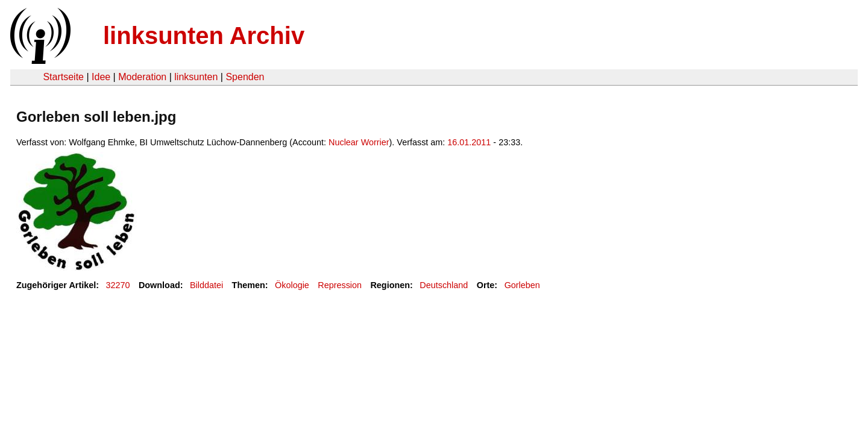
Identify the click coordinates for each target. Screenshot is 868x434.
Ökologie (292, 285)
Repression (340, 285)
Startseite (63, 77)
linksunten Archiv (204, 36)
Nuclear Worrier (359, 142)
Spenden (245, 77)
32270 (118, 285)
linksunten (196, 77)
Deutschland (444, 285)
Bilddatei (206, 285)
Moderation (142, 77)
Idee (101, 77)
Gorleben (522, 285)
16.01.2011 (469, 142)
